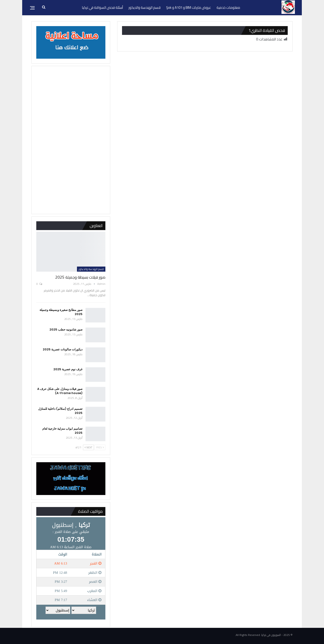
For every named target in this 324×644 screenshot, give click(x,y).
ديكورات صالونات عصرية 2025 (63, 349)
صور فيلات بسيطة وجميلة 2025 (80, 277)
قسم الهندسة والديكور (145, 8)
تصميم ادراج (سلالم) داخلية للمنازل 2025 (60, 411)
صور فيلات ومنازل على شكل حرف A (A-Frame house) (60, 391)
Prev (100, 447)
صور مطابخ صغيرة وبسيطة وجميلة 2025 (61, 312)
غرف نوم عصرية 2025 (68, 369)
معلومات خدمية (228, 8)
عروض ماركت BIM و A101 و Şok (189, 8)
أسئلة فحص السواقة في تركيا (102, 8)
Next (88, 447)
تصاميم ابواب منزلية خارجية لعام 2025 (62, 431)
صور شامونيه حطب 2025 (66, 330)
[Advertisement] (71, 140)
